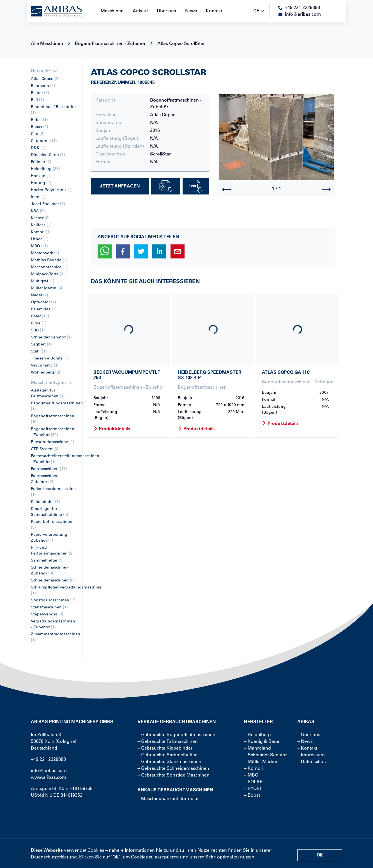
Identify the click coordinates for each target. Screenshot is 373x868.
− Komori (254, 769)
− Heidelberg (257, 735)
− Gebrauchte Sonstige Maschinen (173, 775)
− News (305, 742)
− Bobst (252, 796)
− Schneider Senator (265, 755)
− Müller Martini (261, 762)
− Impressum (311, 755)
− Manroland (257, 748)
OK (320, 855)
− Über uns (309, 735)
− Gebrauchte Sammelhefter (167, 755)
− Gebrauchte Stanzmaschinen (169, 762)
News (191, 11)
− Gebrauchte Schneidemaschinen (173, 769)
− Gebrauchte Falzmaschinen (168, 742)
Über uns (166, 11)
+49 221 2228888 (48, 760)
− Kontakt (307, 748)
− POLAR (253, 782)
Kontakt (214, 11)
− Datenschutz (312, 762)
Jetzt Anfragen (120, 186)
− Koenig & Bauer (263, 742)
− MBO (251, 775)
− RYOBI (252, 789)
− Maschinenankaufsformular (168, 799)
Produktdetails (112, 429)
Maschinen (112, 11)
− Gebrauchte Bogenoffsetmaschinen (176, 735)
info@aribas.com (49, 771)
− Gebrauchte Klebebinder (165, 748)
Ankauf (140, 11)
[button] (105, 251)
